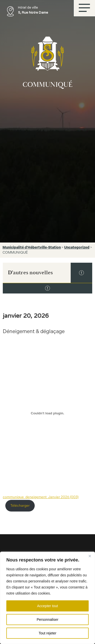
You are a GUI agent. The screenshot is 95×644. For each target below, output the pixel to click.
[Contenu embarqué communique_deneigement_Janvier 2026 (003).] (48, 413)
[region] (48, 598)
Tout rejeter (47, 633)
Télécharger (20, 505)
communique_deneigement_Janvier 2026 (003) (41, 497)
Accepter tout (48, 606)
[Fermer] (90, 556)
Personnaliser (48, 620)
